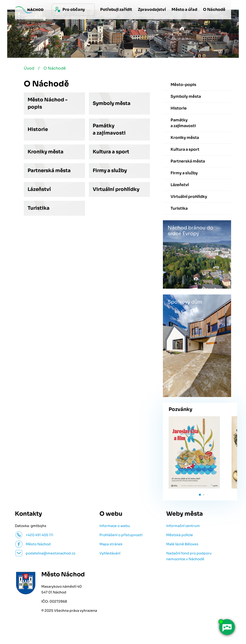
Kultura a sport (111, 152)
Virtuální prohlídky (116, 189)
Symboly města (112, 103)
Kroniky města (46, 152)
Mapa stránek (111, 544)
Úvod (29, 68)
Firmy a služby (110, 171)
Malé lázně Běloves (182, 544)
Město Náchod (38, 544)
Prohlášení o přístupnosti (121, 535)
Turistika (39, 208)
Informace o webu (115, 526)
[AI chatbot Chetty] (227, 627)
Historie (38, 129)
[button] (200, 495)
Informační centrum (183, 526)
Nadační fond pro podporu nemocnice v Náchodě (189, 556)
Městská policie (180, 535)
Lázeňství (39, 189)
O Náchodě (55, 68)
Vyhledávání (110, 553)
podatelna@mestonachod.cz (51, 553)
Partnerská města (49, 171)
